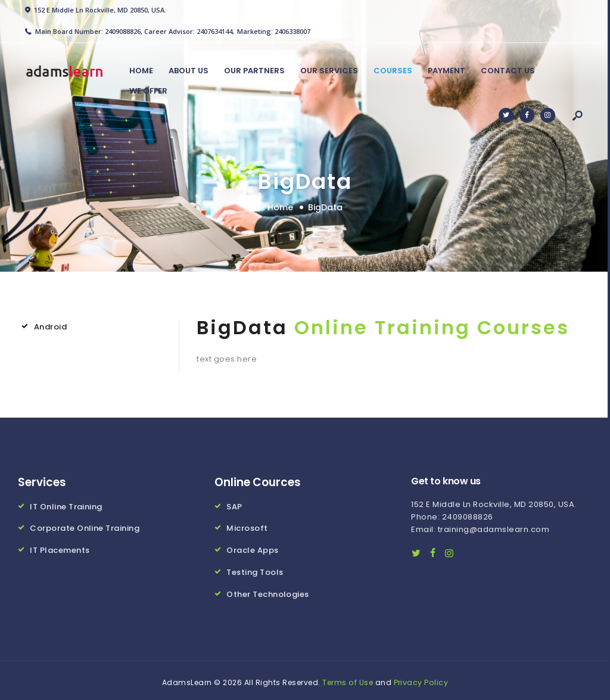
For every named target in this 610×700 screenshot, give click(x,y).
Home (280, 208)
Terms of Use (348, 679)
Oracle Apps (253, 548)
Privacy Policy (421, 679)
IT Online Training (66, 506)
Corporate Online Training (85, 527)
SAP (234, 506)
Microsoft (247, 527)
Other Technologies (268, 591)
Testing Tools (255, 570)
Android (51, 326)
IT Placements (60, 548)
